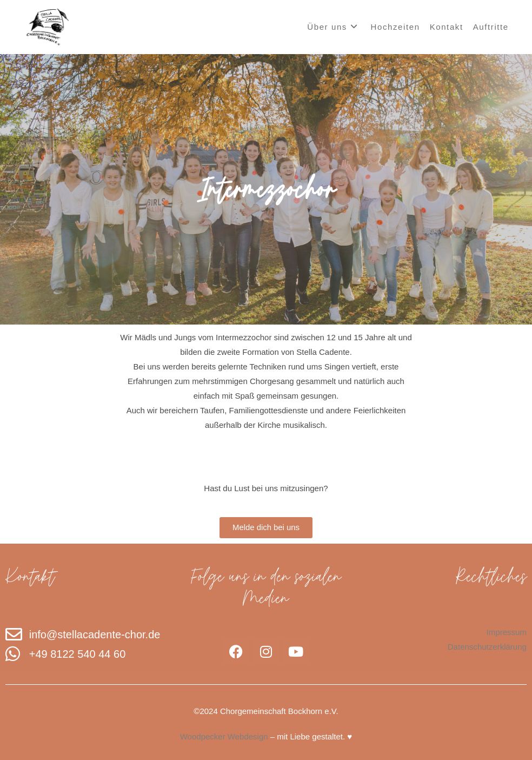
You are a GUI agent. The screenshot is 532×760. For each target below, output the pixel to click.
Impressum (507, 632)
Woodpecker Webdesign (224, 736)
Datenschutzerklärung (487, 647)
